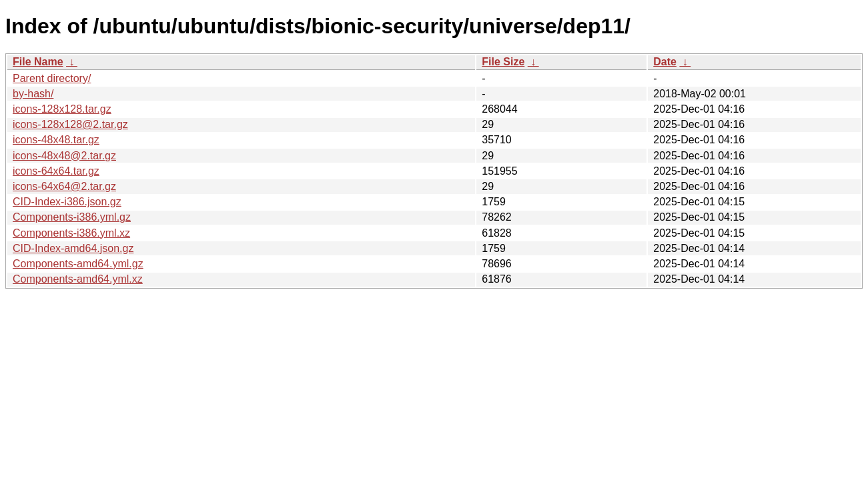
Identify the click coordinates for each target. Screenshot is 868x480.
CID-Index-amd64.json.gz (73, 248)
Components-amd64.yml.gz (78, 264)
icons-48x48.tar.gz (56, 140)
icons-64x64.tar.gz (56, 171)
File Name (38, 62)
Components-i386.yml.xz (71, 233)
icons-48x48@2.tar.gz (64, 156)
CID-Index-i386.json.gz (67, 202)
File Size (503, 62)
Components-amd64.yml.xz (78, 279)
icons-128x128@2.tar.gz (70, 124)
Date (665, 62)
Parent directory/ (52, 78)
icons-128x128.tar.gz (62, 109)
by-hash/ (33, 94)
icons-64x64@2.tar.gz (64, 186)
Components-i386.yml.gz (72, 217)
